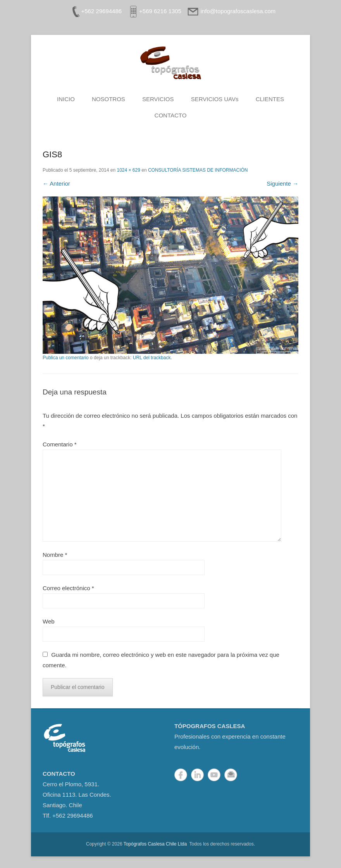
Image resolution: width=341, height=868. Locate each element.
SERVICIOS (158, 99)
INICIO (66, 99)
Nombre (55, 555)
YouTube (214, 775)
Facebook (181, 775)
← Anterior (56, 183)
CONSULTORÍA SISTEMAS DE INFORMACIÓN (198, 170)
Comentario (60, 444)
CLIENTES (270, 99)
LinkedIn (197, 775)
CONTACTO (171, 115)
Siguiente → (282, 183)
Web (49, 621)
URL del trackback (152, 358)
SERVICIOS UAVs (215, 99)
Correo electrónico (68, 588)
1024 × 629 (128, 170)
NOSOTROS (108, 99)
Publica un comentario (66, 358)
